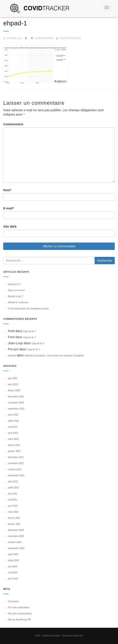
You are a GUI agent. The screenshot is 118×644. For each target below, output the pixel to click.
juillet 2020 (14, 560)
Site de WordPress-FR (19, 620)
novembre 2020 (16, 536)
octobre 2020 (15, 542)
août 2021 (13, 482)
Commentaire (13, 124)
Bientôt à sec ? (16, 296)
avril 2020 (13, 579)
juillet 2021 (14, 488)
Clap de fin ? (14, 284)
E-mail (9, 208)
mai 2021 (13, 500)
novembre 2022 (16, 403)
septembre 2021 (16, 475)
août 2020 (13, 554)
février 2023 (14, 390)
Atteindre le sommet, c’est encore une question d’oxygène (54, 356)
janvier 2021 (14, 524)
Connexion (14, 601)
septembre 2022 (16, 409)
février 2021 (14, 518)
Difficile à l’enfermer (18, 302)
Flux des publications (19, 607)
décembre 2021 (16, 457)
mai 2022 (13, 427)
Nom (7, 190)
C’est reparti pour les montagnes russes (28, 309)
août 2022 (13, 415)
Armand (12, 356)
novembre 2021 (16, 463)
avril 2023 (13, 384)
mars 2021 (13, 512)
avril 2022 (13, 433)
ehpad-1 (15, 23)
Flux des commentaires (20, 614)
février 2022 (14, 445)
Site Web (10, 227)
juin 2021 (13, 494)
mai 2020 (13, 573)
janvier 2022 (14, 451)
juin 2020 (13, 567)
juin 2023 (13, 378)
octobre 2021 (15, 469)
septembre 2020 (16, 548)
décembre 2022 (16, 397)
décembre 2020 (16, 530)
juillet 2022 (14, 421)
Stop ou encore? (16, 290)
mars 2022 (13, 439)
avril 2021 (13, 506)
